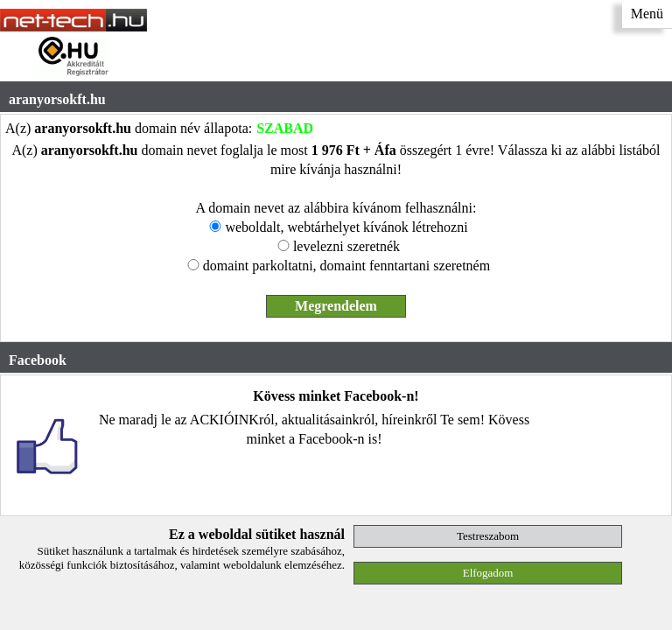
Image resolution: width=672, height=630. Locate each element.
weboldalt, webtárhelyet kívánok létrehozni (346, 227)
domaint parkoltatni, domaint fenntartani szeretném (346, 266)
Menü (647, 14)
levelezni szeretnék (346, 246)
